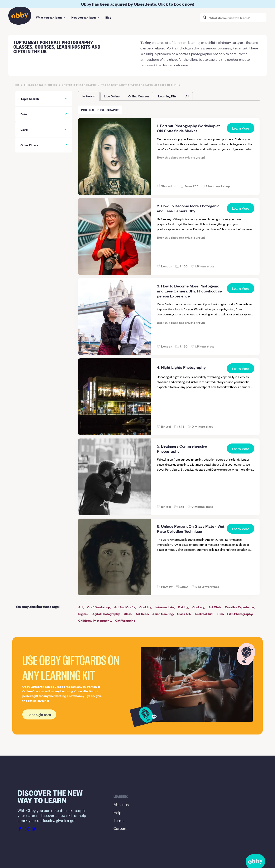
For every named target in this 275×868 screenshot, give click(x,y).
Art (81, 607)
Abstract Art (204, 614)
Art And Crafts (125, 607)
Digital (83, 614)
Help (117, 812)
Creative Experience (239, 607)
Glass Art (184, 614)
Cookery (198, 607)
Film (220, 614)
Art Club (215, 607)
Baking (183, 607)
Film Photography (240, 614)
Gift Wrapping (125, 620)
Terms (119, 820)
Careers (120, 828)
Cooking (145, 607)
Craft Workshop (99, 607)
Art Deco (142, 614)
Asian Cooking (163, 614)
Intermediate (165, 607)
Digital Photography (106, 614)
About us (121, 804)
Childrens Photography (95, 620)
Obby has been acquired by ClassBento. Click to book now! (137, 4)
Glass (128, 614)
